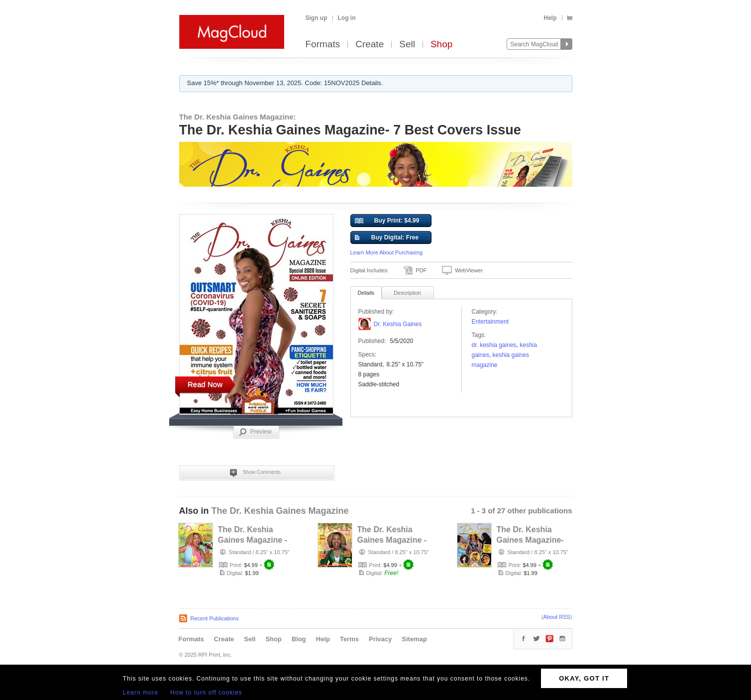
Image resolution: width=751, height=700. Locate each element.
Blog (299, 639)
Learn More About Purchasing (387, 252)
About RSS (556, 617)
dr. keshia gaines (494, 345)
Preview (255, 432)
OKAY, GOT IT (584, 678)
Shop (441, 45)
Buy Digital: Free (387, 238)
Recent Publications (215, 618)
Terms (349, 639)
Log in (347, 18)
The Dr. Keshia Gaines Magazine (280, 511)
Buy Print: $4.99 (387, 221)
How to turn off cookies (206, 693)
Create (370, 45)
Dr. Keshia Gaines (398, 324)
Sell (407, 45)
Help (550, 18)
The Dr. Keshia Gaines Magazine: (238, 117)
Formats (323, 45)
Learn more (141, 693)
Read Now (205, 384)
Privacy (380, 639)
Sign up (317, 18)
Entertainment (490, 322)
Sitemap (414, 639)
